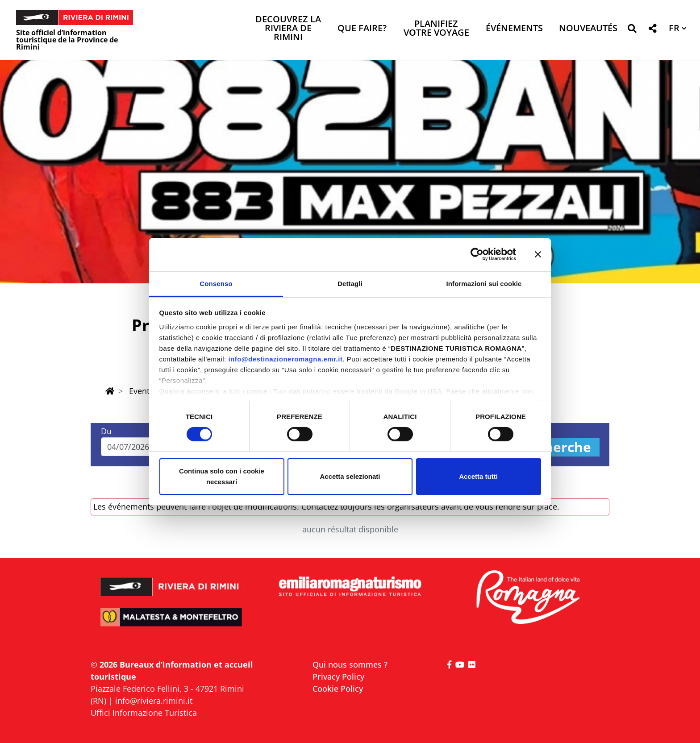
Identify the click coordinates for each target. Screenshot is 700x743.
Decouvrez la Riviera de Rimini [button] (288, 29)
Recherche (556, 447)
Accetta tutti (478, 476)
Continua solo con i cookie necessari (222, 476)
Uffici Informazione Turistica (144, 713)
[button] (632, 30)
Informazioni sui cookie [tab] (484, 283)
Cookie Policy (338, 689)
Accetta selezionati (350, 476)
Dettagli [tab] (350, 283)
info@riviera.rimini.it (154, 701)
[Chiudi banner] (538, 254)
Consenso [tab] (216, 283)
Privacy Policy (338, 677)
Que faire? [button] (362, 29)
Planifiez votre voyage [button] (436, 29)
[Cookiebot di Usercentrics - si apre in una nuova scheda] (477, 254)
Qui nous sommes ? (350, 664)
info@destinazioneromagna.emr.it (285, 359)
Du (106, 431)
